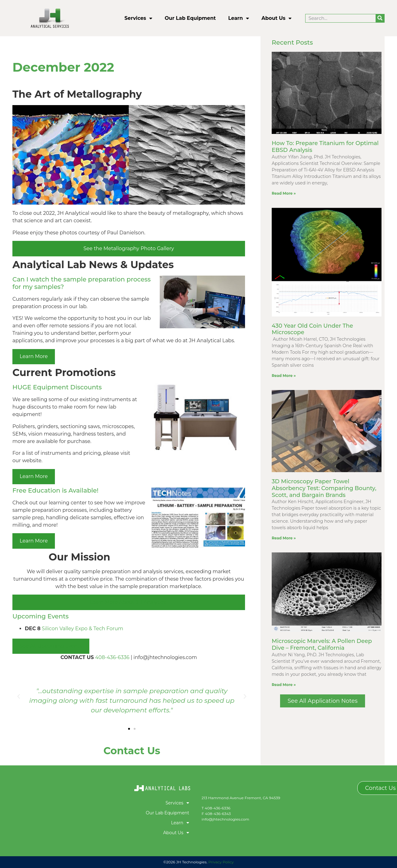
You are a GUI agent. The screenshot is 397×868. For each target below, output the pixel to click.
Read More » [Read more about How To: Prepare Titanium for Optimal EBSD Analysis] (284, 193)
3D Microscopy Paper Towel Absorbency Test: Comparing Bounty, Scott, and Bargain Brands (324, 488)
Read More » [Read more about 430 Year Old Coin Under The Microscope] (284, 376)
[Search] (380, 18)
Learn (239, 18)
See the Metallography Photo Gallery (129, 248)
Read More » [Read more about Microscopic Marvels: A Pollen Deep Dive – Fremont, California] (284, 685)
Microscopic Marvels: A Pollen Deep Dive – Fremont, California (322, 644)
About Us (277, 18)
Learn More (34, 356)
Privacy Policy (221, 862)
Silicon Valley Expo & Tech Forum (83, 629)
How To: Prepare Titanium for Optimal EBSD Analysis (325, 147)
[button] (19, 697)
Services (138, 18)
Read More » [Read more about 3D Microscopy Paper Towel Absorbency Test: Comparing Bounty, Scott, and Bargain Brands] (284, 538)
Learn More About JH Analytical (129, 602)
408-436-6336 (112, 657)
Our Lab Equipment (190, 18)
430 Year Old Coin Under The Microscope (312, 329)
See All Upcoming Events (51, 646)
